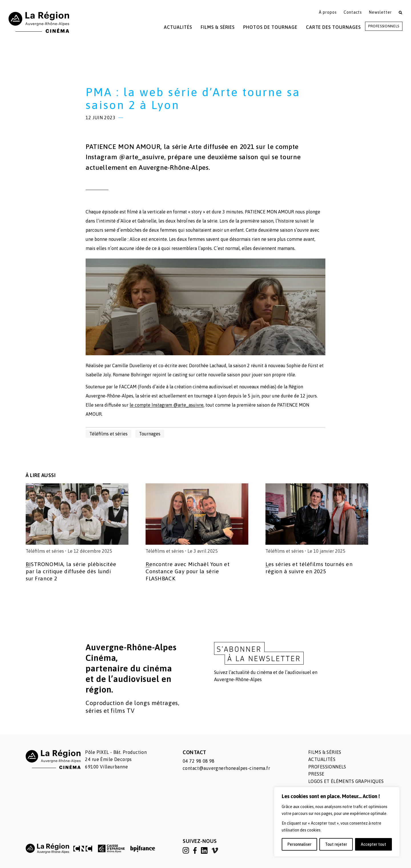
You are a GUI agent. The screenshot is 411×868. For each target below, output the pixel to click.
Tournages (150, 434)
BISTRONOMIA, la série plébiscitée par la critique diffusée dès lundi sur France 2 (71, 571)
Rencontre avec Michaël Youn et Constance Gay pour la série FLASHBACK (188, 571)
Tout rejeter (336, 844)
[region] (337, 822)
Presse (316, 774)
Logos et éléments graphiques (346, 781)
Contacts (353, 12)
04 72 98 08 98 (199, 761)
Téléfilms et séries (108, 434)
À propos (328, 12)
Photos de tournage (270, 27)
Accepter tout (373, 844)
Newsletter (380, 12)
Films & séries (325, 752)
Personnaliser (299, 844)
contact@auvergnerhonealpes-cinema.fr (226, 768)
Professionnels (384, 26)
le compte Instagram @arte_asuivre (167, 405)
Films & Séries (218, 27)
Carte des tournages (333, 27)
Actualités (178, 27)
